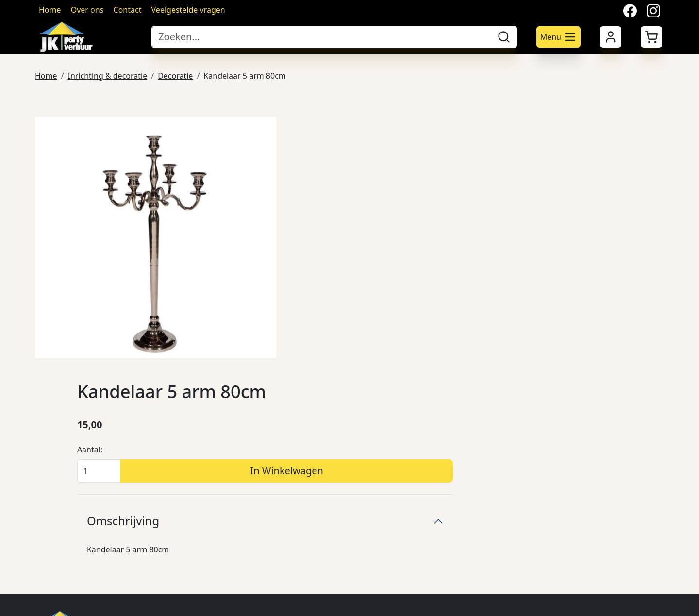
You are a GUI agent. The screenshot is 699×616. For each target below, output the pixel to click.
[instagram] (89, 580)
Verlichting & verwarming (348, 526)
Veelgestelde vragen (188, 10)
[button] (651, 37)
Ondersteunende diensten (350, 546)
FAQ (558, 449)
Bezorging (445, 410)
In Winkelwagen (531, 208)
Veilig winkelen (454, 429)
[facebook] (43, 580)
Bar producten (328, 468)
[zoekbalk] (321, 37)
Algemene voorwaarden (470, 390)
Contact (128, 10)
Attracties (319, 507)
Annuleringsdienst (460, 449)
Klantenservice (578, 429)
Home (50, 10)
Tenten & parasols (335, 390)
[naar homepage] (88, 37)
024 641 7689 (95, 447)
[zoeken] (504, 37)
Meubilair (319, 429)
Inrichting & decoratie (107, 75)
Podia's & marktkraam (342, 410)
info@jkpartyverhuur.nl (101, 458)
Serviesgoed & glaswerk (345, 449)
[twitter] (66, 580)
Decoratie (175, 75)
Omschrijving (401, 258)
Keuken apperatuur (337, 487)
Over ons (87, 10)
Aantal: (368, 186)
